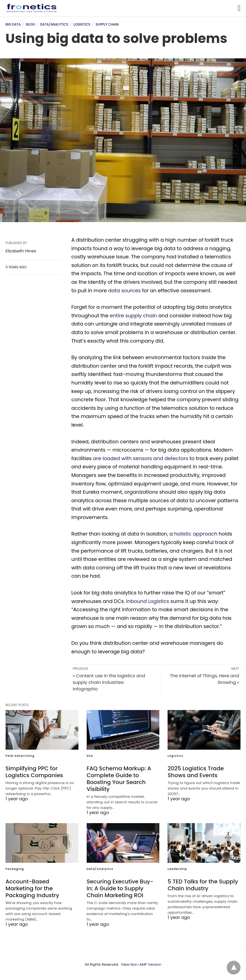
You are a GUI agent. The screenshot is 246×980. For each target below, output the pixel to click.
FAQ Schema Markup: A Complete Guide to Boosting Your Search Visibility (119, 779)
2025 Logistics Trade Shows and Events (196, 772)
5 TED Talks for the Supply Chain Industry (203, 885)
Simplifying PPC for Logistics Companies (34, 772)
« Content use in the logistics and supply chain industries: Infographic (109, 682)
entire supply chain (133, 316)
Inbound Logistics (148, 601)
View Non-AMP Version (141, 964)
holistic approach (196, 534)
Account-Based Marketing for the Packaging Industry (32, 888)
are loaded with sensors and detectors (141, 458)
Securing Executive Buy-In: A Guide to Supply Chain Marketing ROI (120, 888)
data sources (125, 290)
